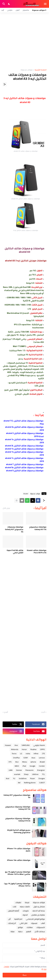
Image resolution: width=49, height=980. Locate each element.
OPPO (42, 749)
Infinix (36, 754)
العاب (43, 923)
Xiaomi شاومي (39, 745)
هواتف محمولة (27, 70)
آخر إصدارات (12, 923)
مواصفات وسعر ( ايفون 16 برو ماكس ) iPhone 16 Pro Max (18, 873)
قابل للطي (23, 923)
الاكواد (25, 915)
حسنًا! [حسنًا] (25, 975)
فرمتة (27, 902)
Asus (33, 758)
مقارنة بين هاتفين (38, 915)
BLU (17, 762)
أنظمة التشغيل (13, 911)
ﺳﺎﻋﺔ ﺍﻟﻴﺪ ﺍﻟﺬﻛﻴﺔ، (39, 911)
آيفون (18, 10)
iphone (33, 762)
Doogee (42, 778)
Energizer (41, 770)
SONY (26, 758)
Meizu (25, 762)
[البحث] (3, 4)
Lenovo (42, 758)
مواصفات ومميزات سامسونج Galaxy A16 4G (18, 820)
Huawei (8, 745)
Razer (33, 778)
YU (14, 778)
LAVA (11, 770)
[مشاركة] (5, 84)
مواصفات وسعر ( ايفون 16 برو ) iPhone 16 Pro (17, 885)
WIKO (17, 766)
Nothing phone (30, 783)
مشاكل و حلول (39, 907)
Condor (42, 766)
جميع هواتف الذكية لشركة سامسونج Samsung (19, 831)
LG (21, 754)
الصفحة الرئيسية (41, 70)
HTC (10, 762)
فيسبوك (34, 923)
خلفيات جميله (25, 907)
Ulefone (35, 774)
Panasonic (30, 770)
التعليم (29, 931)
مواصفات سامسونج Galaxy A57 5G (38, 528)
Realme (33, 749)
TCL (43, 774)
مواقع (20, 927)
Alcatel (26, 494)
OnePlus (16, 758)
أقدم (6, 712)
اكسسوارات (41, 927)
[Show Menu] (45, 4)
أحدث (43, 712)
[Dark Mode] (9, 4)
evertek (17, 774)
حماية (20, 931)
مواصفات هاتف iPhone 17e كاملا (19, 850)
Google (32, 766)
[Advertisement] (24, 41)
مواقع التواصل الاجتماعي (35, 919)
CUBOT (42, 783)
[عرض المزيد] (17, 500)
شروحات (26, 911)
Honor (24, 749)
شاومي (10, 10)
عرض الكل (6, 508)
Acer (8, 778)
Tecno (14, 754)
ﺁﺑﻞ (9, 919)
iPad (24, 766)
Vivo (16, 745)
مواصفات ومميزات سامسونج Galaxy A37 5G (14, 529)
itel (19, 783)
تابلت (14, 907)
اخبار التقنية (18, 919)
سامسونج (26, 10)
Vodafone (23, 778)
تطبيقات (18, 902)
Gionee (19, 770)
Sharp (26, 774)
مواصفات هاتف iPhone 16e (19, 860)
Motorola (15, 749)
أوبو (3, 10)
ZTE (43, 754)
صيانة (13, 931)
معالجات (30, 927)
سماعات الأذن (40, 931)
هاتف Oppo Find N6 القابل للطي (15, 551)
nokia (28, 754)
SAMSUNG (26, 745)
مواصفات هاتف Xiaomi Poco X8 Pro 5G (37, 551)
